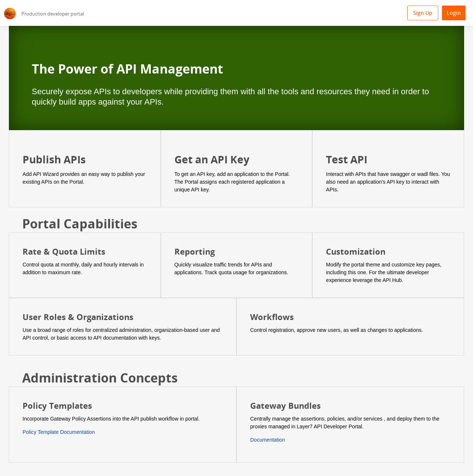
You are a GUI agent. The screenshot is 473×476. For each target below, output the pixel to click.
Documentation (268, 440)
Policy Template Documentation (59, 432)
